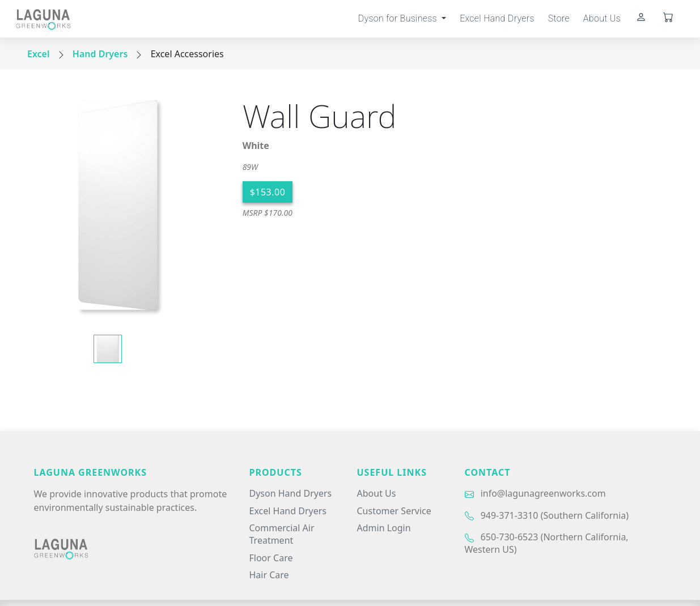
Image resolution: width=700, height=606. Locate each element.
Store (559, 18)
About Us (602, 18)
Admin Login (384, 528)
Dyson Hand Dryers (291, 493)
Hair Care (269, 575)
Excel (39, 54)
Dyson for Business (399, 18)
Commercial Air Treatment (282, 534)
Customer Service (394, 511)
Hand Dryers (100, 54)
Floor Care (271, 558)
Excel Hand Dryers (497, 18)
